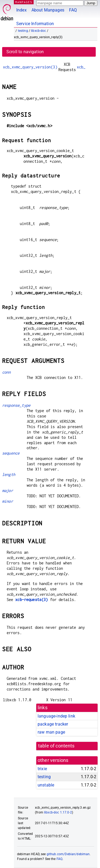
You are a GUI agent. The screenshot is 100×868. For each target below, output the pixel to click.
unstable (46, 785)
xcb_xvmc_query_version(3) (30, 67)
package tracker (53, 724)
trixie (42, 769)
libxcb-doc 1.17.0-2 (58, 812)
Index (21, 10)
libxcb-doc (39, 31)
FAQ (73, 10)
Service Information (35, 24)
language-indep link (56, 716)
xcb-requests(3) (31, 600)
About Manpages (48, 10)
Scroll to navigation (25, 52)
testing (23, 31)
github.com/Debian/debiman (68, 854)
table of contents (56, 746)
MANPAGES (24, 2)
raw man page (51, 732)
